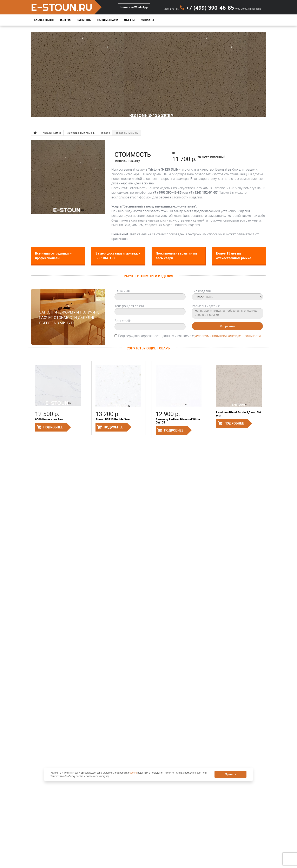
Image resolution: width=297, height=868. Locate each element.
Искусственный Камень (81, 133)
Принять (230, 774)
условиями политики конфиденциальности (228, 336)
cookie (133, 772)
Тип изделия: (202, 291)
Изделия (66, 20)
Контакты (147, 20)
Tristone (105, 133)
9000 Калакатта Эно (49, 419)
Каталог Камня (44, 20)
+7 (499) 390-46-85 (208, 8)
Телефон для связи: (129, 306)
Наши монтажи (108, 20)
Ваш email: (123, 321)
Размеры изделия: (206, 306)
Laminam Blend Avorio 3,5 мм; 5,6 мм (239, 414)
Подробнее (53, 427)
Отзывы (129, 20)
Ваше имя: (122, 291)
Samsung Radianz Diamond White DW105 (178, 421)
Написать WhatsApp (134, 7)
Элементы (84, 20)
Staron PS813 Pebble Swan (113, 419)
